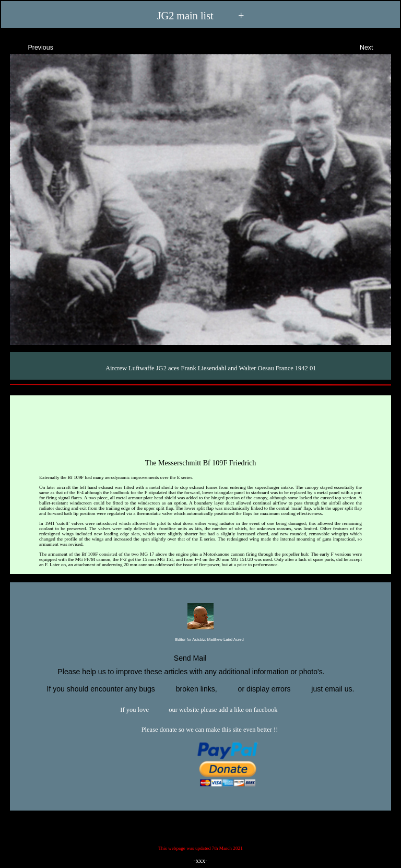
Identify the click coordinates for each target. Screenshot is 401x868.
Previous (31, 46)
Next (376, 46)
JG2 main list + (201, 16)
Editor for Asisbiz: (200, 640)
